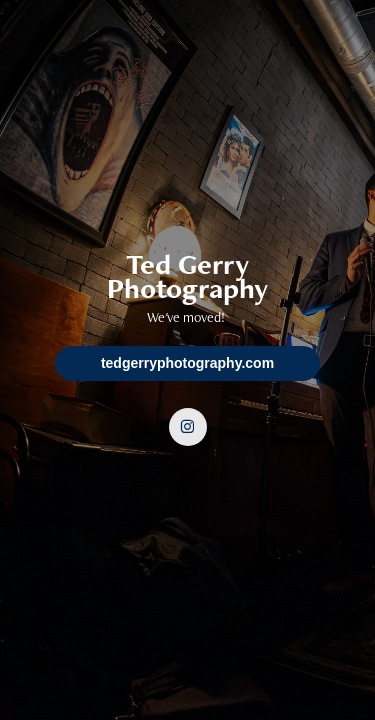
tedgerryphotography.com (187, 363)
